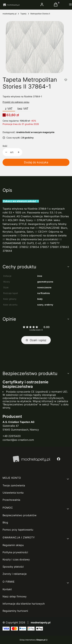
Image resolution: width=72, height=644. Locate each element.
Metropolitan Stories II (40, 14)
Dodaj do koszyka (36, 162)
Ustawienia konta (13, 493)
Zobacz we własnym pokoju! (20, 201)
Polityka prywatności (15, 552)
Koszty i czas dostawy (16, 559)
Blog (5, 522)
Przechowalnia (11, 500)
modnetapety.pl (10, 14)
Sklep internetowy (32, 640)
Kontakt (7, 589)
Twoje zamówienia (14, 485)
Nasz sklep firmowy (15, 596)
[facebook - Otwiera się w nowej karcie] (59, 459)
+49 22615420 (12, 436)
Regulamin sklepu (13, 545)
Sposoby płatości (13, 567)
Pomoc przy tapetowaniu (18, 530)
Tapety (23, 14)
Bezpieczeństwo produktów (20, 515)
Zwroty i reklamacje (15, 574)
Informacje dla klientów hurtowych (24, 604)
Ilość (5, 146)
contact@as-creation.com (18, 440)
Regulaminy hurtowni (15, 611)
